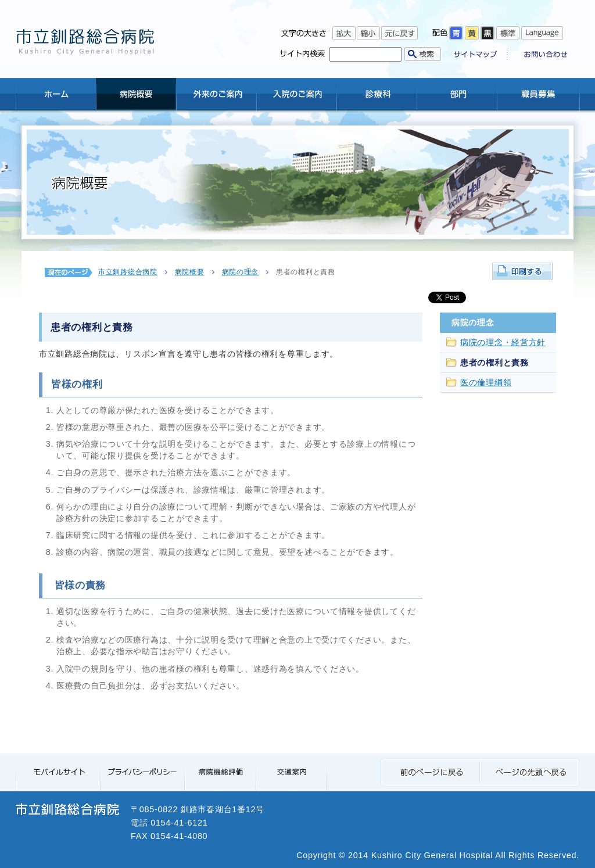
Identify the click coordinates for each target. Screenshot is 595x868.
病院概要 (190, 272)
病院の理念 (241, 272)
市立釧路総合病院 (128, 272)
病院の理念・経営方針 (503, 342)
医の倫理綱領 (486, 383)
